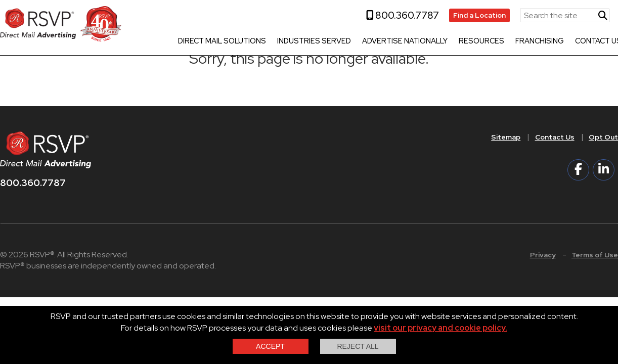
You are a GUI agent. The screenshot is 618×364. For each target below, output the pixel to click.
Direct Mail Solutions (222, 41)
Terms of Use (595, 255)
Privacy (543, 255)
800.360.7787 (403, 15)
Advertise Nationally (405, 41)
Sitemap (506, 137)
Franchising (540, 41)
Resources (481, 41)
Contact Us (555, 137)
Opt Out (603, 137)
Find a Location (479, 15)
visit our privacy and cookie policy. (440, 328)
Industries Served (314, 41)
